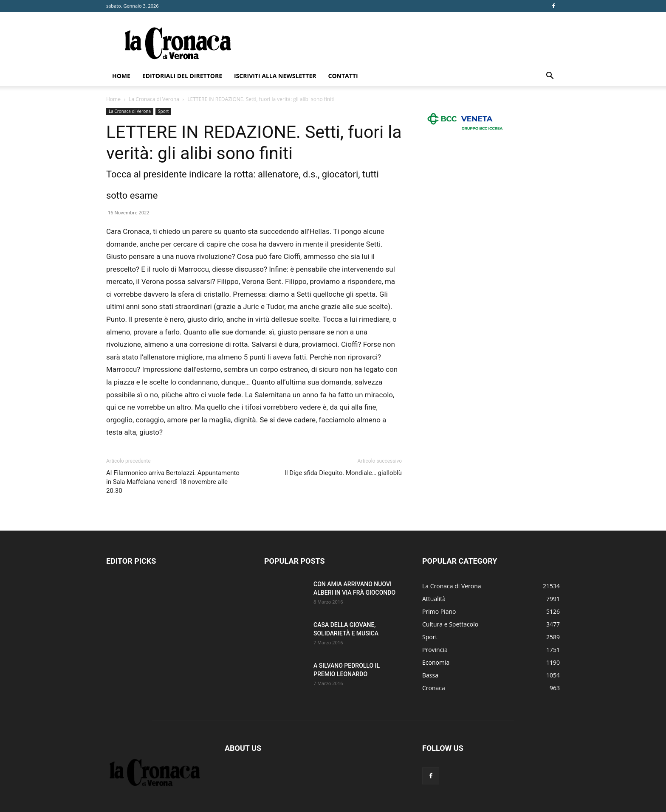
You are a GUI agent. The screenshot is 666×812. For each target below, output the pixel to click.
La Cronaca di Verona (154, 99)
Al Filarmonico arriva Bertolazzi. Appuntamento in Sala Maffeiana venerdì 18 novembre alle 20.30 (173, 482)
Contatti (343, 76)
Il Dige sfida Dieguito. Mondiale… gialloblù (343, 473)
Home (121, 76)
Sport (163, 111)
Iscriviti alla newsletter (275, 76)
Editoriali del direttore (182, 76)
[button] (550, 77)
